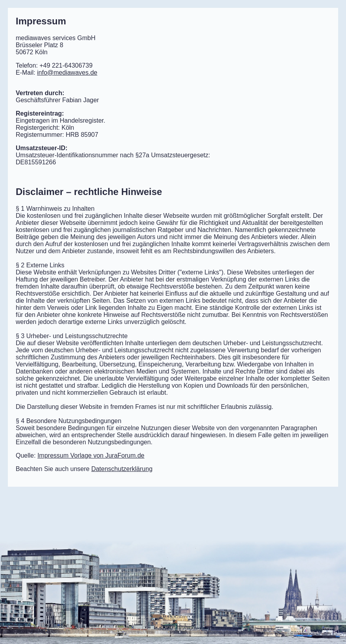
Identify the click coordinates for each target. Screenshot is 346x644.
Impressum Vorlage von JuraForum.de (91, 455)
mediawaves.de (67, 73)
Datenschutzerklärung (122, 469)
